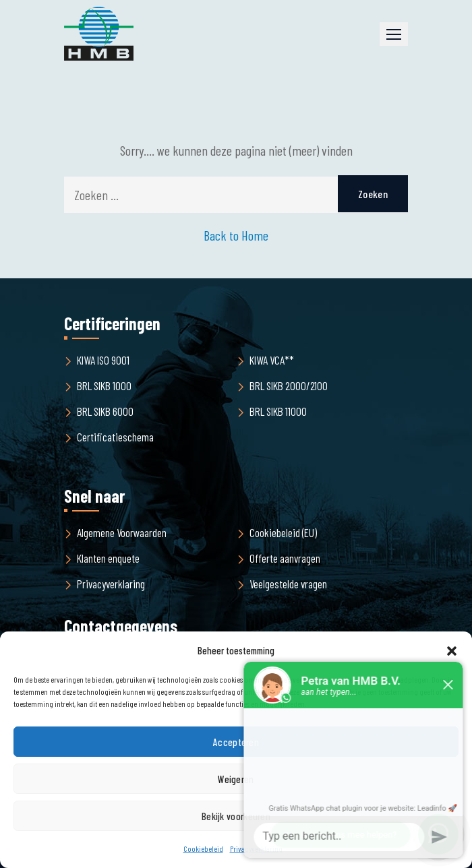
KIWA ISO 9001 (103, 360)
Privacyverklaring (111, 584)
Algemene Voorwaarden (122, 532)
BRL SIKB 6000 (105, 411)
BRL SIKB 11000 (278, 411)
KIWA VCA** (272, 360)
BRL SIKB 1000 (104, 385)
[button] (394, 34)
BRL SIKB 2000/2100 (289, 385)
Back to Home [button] (236, 235)
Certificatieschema (115, 437)
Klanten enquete (108, 558)
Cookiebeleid (203, 848)
